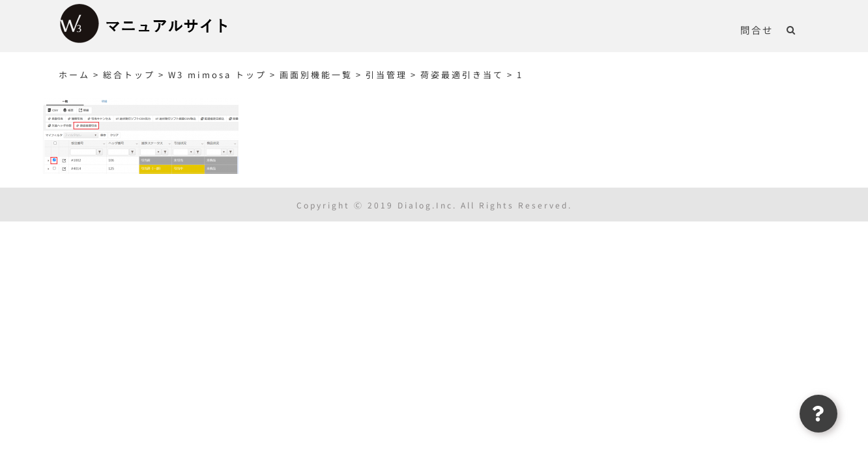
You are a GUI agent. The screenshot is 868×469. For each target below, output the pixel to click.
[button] (804, 29)
